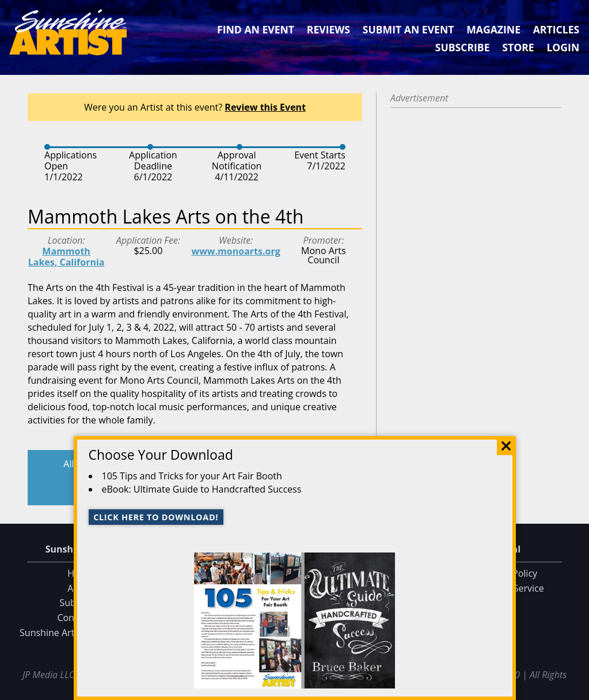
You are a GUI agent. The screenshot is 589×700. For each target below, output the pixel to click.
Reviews (328, 29)
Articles (556, 29)
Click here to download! (156, 517)
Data (575, 689)
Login (563, 47)
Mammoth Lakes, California (66, 257)
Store (518, 47)
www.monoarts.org (235, 251)
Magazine (493, 29)
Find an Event (256, 29)
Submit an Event (409, 29)
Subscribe (463, 47)
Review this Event (265, 107)
